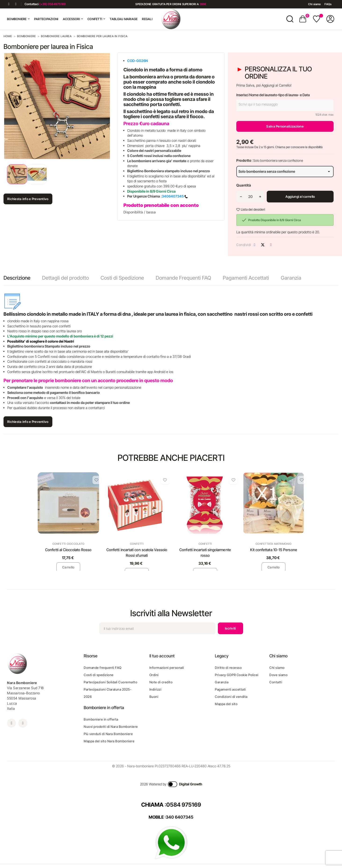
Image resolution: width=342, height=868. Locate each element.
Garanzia (291, 278)
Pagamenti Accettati (246, 278)
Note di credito (161, 682)
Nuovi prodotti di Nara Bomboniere (111, 727)
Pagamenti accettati (230, 689)
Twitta (263, 245)
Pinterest (271, 245)
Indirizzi (155, 689)
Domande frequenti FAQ (103, 668)
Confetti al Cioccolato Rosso (68, 550)
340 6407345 (180, 817)
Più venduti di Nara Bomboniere (108, 734)
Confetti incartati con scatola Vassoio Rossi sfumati (137, 553)
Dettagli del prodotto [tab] (65, 278)
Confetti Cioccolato (68, 544)
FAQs (328, 4)
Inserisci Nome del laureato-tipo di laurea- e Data (273, 95)
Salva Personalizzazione (285, 126)
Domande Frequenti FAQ (183, 278)
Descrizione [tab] (17, 278)
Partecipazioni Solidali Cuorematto (110, 682)
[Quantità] (250, 197)
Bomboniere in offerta (101, 719)
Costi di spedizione (99, 675)
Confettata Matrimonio (274, 544)
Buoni (154, 697)
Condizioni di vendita (231, 697)
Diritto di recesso (228, 668)
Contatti (276, 682)
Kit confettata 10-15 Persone (274, 550)
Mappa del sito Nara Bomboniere (109, 741)
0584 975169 (184, 805)
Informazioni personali (167, 668)
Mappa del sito (226, 704)
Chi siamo (314, 4)
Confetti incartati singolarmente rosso (205, 553)
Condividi (255, 245)
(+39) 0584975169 (52, 4)
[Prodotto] (285, 172)
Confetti (137, 544)
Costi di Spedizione (122, 278)
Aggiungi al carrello (300, 196)
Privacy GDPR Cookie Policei (237, 675)
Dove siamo (278, 675)
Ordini (154, 675)
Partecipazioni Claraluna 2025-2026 (108, 693)
